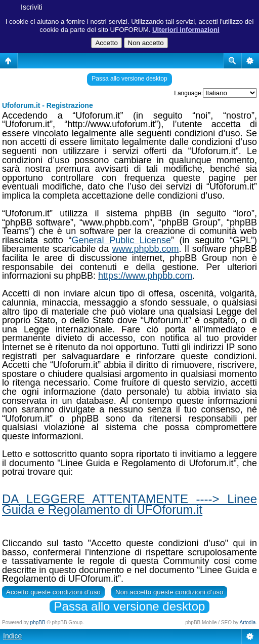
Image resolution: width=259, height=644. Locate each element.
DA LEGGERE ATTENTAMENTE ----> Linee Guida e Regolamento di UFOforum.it (129, 504)
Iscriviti (32, 7)
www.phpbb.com (145, 249)
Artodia (248, 622)
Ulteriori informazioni (186, 30)
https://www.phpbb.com (145, 276)
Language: (188, 93)
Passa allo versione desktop (129, 79)
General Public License (121, 240)
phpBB (38, 622)
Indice (12, 636)
